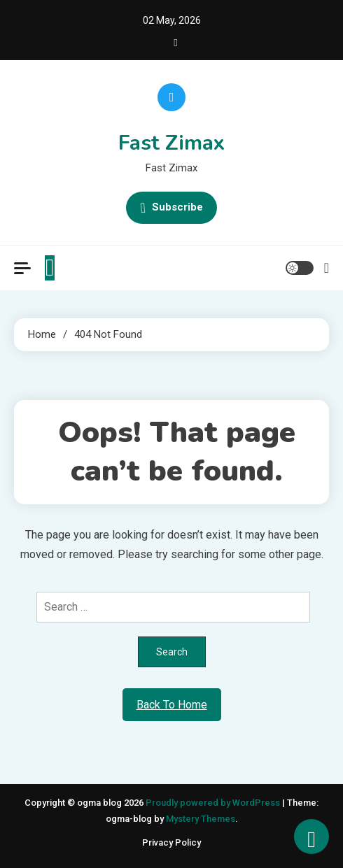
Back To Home (172, 705)
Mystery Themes (201, 819)
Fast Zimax (171, 143)
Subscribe (171, 208)
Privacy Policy (171, 842)
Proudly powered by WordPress (214, 803)
